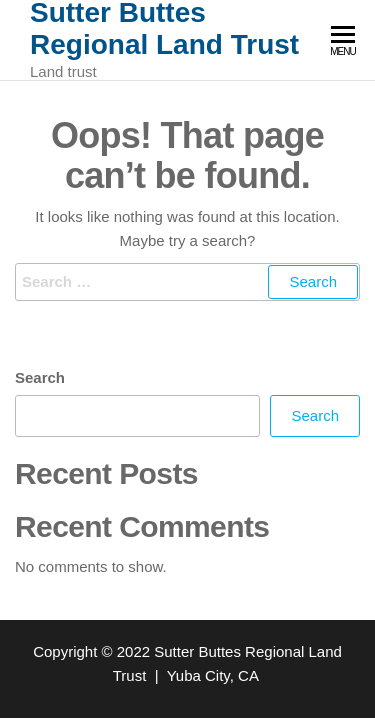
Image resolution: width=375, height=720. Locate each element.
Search (40, 377)
